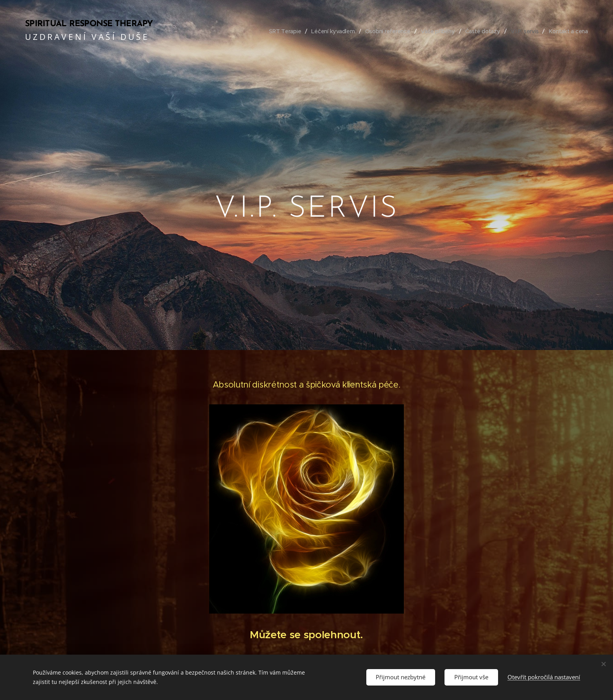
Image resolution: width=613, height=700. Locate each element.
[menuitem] (281, 31)
